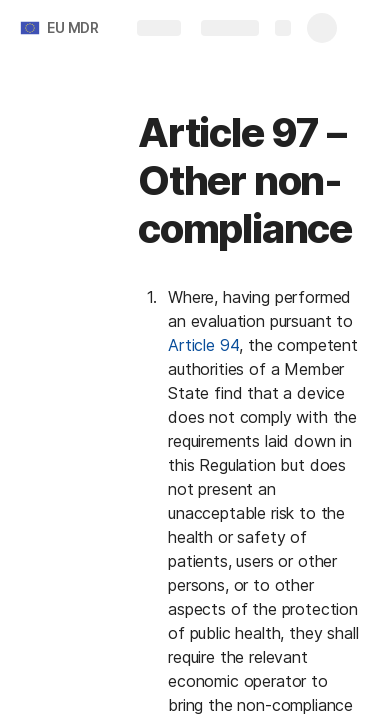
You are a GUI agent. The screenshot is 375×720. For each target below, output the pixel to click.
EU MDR (73, 27)
